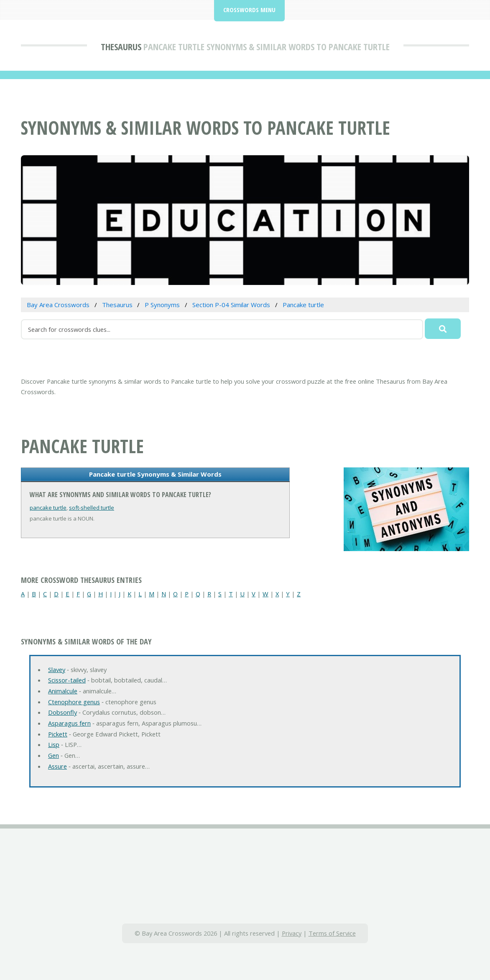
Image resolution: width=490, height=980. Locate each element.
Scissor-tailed (67, 680)
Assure (57, 766)
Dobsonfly (63, 712)
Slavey (57, 670)
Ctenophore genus (74, 702)
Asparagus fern (69, 723)
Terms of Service (332, 933)
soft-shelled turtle (92, 508)
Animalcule (63, 691)
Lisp (54, 744)
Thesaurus (121, 46)
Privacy (292, 933)
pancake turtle (48, 508)
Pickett (58, 734)
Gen (54, 755)
